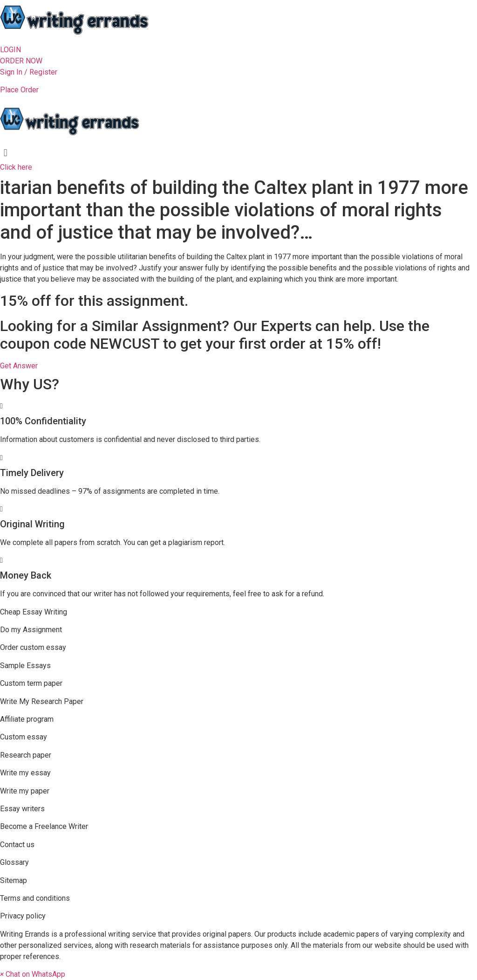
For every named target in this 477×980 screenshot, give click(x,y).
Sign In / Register (29, 72)
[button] (10, 50)
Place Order (19, 90)
